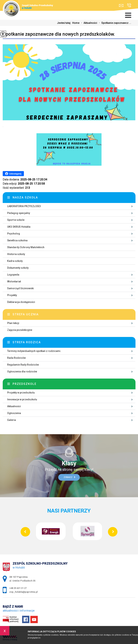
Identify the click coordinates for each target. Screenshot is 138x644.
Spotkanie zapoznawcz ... (114, 23)
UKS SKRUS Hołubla (19, 227)
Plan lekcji (13, 323)
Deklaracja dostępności (21, 302)
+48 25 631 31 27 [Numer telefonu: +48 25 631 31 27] (18, 588)
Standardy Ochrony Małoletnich (26, 247)
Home (76, 23)
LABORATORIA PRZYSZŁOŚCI (24, 206)
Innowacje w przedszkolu (22, 399)
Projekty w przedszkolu (21, 393)
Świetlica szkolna (17, 240)
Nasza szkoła (25, 197)
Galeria (11, 420)
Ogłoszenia (14, 413)
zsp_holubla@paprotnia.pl (121, 5)
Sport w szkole (16, 220)
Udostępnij (13, 174)
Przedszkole (25, 384)
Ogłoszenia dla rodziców (22, 372)
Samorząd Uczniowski (20, 288)
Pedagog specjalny (19, 213)
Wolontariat (14, 281)
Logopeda (13, 275)
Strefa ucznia (26, 314)
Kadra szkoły (15, 261)
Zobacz (69, 477)
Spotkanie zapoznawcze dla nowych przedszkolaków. (59, 34)
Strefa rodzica (27, 342)
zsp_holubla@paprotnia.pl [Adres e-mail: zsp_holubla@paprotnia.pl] (24, 592)
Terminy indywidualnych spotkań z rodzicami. (34, 351)
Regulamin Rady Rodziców (23, 365)
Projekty (12, 295)
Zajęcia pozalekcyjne (20, 330)
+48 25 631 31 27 (129, 5)
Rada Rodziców (16, 358)
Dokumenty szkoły (18, 268)
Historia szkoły (16, 254)
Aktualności (88, 23)
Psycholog (14, 234)
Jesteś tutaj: (65, 23)
